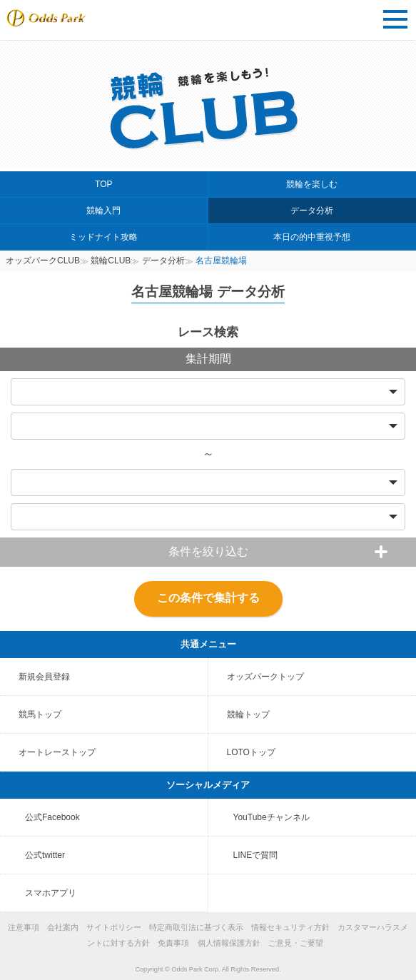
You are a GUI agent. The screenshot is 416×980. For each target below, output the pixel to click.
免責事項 (173, 943)
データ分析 (312, 211)
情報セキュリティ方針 (290, 927)
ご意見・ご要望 (296, 943)
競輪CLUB (111, 261)
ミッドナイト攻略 (103, 237)
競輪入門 (103, 211)
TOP (103, 184)
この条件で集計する (208, 598)
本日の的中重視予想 (312, 237)
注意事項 (24, 927)
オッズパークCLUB (43, 261)
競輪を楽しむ (312, 184)
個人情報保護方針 (229, 943)
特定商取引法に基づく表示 (196, 927)
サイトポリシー (114, 927)
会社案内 (63, 927)
